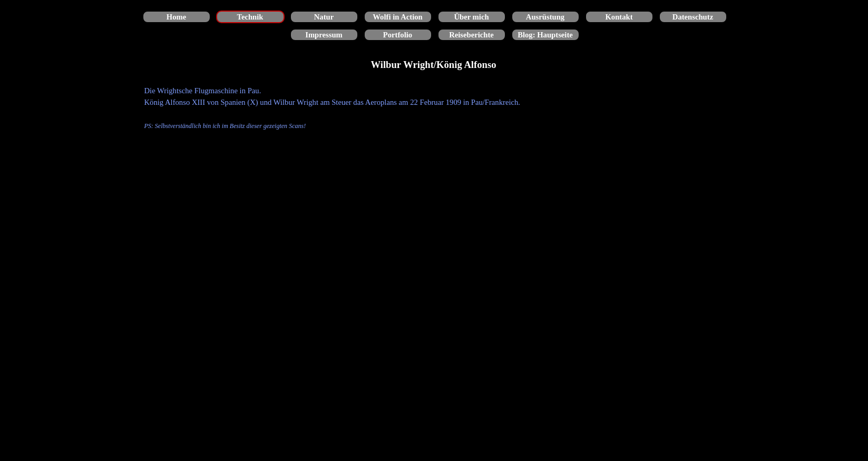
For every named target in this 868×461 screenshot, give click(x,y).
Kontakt (619, 17)
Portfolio (398, 35)
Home (176, 17)
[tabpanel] (434, 108)
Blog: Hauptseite (545, 35)
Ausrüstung (545, 17)
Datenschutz (693, 17)
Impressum (324, 35)
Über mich (471, 17)
